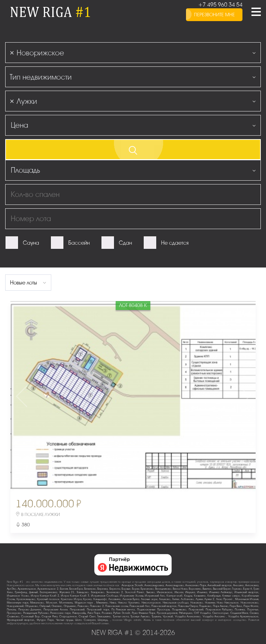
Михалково (37, 603)
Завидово (83, 592)
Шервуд (103, 620)
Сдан (125, 243)
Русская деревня (167, 613)
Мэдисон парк (85, 603)
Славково (13, 616)
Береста (115, 589)
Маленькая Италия (247, 599)
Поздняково (179, 610)
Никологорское (151, 603)
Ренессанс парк (60, 613)
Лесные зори (149, 599)
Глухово (237, 589)
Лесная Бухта (131, 599)
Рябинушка (186, 613)
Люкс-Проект (225, 599)
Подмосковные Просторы (153, 610)
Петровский (77, 610)
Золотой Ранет (135, 592)
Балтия (64, 589)
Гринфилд (21, 592)
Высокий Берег (222, 589)
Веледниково (163, 589)
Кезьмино (200, 596)
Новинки (210, 603)
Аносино (238, 585)
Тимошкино (104, 616)
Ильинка (202, 592)
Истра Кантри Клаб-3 (75, 596)
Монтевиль (66, 603)
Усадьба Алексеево (188, 616)
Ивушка (190, 592)
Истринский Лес (155, 596)
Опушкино (70, 606)
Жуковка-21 (67, 592)
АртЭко (12, 589)
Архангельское (27, 589)
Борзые (126, 589)
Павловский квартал (164, 606)
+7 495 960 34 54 (220, 5)
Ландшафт (100, 599)
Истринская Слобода (105, 596)
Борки (136, 589)
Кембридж (214, 596)
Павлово (83, 606)
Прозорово (14, 613)
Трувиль (156, 616)
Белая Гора (76, 589)
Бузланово (147, 589)
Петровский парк (98, 610)
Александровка (154, 585)
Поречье (253, 610)
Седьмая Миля (239, 613)
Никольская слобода (176, 603)
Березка (103, 589)
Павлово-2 (97, 606)
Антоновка (252, 585)
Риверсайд (79, 613)
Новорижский (15, 606)
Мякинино (102, 603)
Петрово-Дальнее (30, 610)
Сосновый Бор (30, 616)
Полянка (240, 610)
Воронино (195, 589)
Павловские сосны (117, 606)
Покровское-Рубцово (219, 610)
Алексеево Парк (196, 585)
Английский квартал (219, 585)
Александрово (175, 585)
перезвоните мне (214, 15)
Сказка (254, 613)
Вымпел (207, 589)
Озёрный (45, 606)
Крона (87, 599)
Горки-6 (248, 589)
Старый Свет (87, 616)
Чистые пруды (65, 620)
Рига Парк (94, 613)
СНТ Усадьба (202, 613)
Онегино (57, 606)
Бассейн (79, 243)
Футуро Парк (45, 620)
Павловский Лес (140, 606)
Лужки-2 (209, 599)
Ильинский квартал (246, 592)
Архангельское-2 (48, 589)
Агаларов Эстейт (132, 585)
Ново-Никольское (228, 603)
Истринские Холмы (132, 596)
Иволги (179, 592)
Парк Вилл (236, 606)
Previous (51, 396)
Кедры (188, 596)
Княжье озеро (231, 596)
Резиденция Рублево (36, 613)
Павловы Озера (188, 606)
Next (215, 396)
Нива (113, 603)
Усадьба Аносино (215, 616)
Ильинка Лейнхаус (221, 592)
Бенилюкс (90, 589)
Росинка (107, 613)
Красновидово (26, 599)
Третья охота (121, 616)
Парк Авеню (221, 606)
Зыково (150, 592)
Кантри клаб (175, 596)
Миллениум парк (18, 603)
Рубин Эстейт (122, 613)
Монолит (52, 603)
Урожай (168, 616)
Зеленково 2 (115, 592)
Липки (176, 599)
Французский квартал (21, 620)
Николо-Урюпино (129, 603)
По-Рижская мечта (123, 610)
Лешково (165, 599)
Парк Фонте (251, 606)
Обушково (32, 606)
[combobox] (133, 53)
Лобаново (187, 599)
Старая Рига (49, 616)
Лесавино (115, 599)
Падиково (205, 606)
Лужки (199, 599)
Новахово (197, 603)
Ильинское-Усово (18, 596)
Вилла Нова (180, 589)
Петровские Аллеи (56, 610)
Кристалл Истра (71, 599)
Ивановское (165, 592)
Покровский (196, 610)
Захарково (97, 592)
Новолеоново (250, 603)
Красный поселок (48, 599)
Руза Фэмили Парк (144, 613)
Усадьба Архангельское (243, 616)
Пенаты (11, 610)
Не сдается (175, 243)
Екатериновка (48, 592)
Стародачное (68, 616)
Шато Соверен (85, 620)
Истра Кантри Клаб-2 (45, 596)
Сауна (31, 243)
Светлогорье (220, 613)
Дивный (33, 592)
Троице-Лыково (140, 616)
